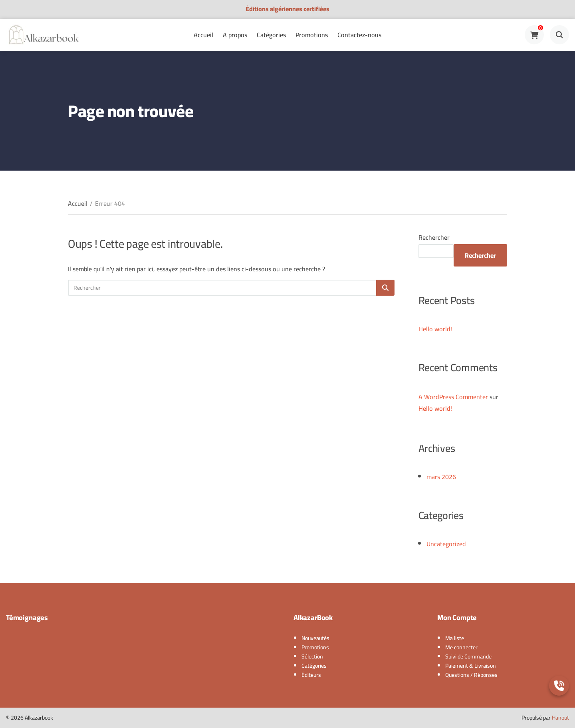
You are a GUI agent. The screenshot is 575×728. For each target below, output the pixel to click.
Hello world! (435, 329)
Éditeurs (311, 675)
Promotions (312, 35)
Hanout (560, 718)
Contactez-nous (359, 35)
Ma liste (455, 638)
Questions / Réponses (471, 675)
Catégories (271, 35)
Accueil (203, 35)
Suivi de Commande (468, 656)
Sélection (312, 656)
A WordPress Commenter (453, 397)
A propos (235, 35)
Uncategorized (446, 544)
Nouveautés (315, 638)
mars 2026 (441, 477)
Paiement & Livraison (471, 666)
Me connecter (461, 647)
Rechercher (434, 237)
